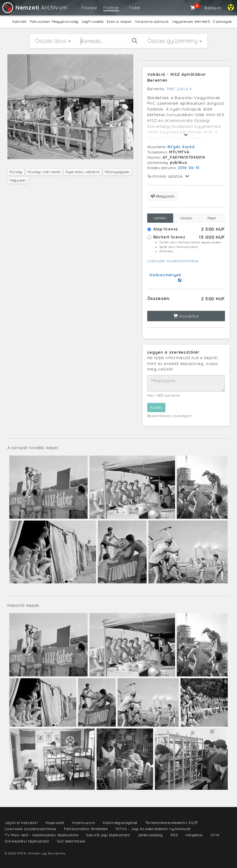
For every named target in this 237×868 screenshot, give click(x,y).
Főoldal (89, 8)
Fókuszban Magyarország (54, 21)
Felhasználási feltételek (86, 829)
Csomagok (223, 21)
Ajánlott (19, 21)
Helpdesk (194, 835)
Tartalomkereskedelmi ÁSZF (172, 823)
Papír (212, 218)
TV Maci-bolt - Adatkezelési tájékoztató (42, 835)
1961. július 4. (180, 89)
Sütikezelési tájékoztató (27, 841)
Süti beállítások (71, 841)
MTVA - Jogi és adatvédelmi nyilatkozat (153, 829)
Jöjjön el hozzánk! (21, 823)
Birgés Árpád (181, 147)
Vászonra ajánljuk (152, 21)
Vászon (186, 218)
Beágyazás (163, 196)
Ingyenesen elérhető (191, 21)
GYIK (215, 835)
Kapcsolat (55, 823)
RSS (174, 835)
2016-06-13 (189, 168)
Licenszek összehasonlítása (173, 261)
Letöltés (160, 218)
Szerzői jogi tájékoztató (108, 835)
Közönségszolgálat (120, 823)
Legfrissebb (93, 21)
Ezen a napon (119, 21)
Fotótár (111, 8)
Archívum (34, 8)
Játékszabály (150, 835)
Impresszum (83, 823)
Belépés (213, 8)
